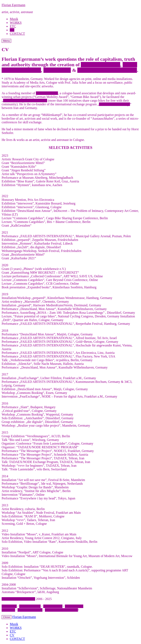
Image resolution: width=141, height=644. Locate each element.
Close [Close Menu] (7, 617)
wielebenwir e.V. (47, 93)
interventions (57, 70)
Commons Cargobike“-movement (25, 101)
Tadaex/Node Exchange (114, 104)
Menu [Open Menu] (6, 41)
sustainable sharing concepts (107, 70)
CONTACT (17, 34)
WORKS (16, 23)
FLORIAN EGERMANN (18, 599)
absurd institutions (100, 65)
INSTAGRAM (53, 606)
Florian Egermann (13, 5)
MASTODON (74, 606)
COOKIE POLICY (30, 610)
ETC (13, 26)
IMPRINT (8, 610)
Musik (14, 19)
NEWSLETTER (30, 606)
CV (12, 30)
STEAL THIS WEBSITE (61, 610)
